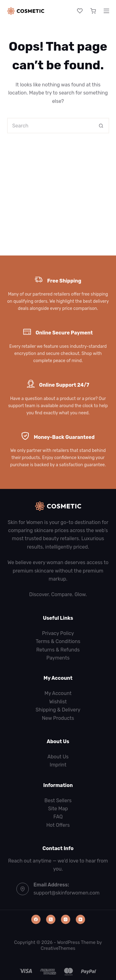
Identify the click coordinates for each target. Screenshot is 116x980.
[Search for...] (50, 126)
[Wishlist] (80, 11)
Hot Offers (58, 825)
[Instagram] (66, 919)
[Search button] (101, 126)
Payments (58, 658)
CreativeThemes (58, 948)
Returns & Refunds (58, 650)
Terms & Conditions (58, 641)
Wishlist (58, 702)
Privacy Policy (58, 633)
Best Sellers (58, 801)
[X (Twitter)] (51, 919)
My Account (58, 693)
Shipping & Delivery (58, 710)
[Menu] (106, 11)
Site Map (58, 809)
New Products (58, 718)
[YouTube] (80, 919)
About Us (58, 757)
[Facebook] (36, 919)
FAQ (58, 817)
